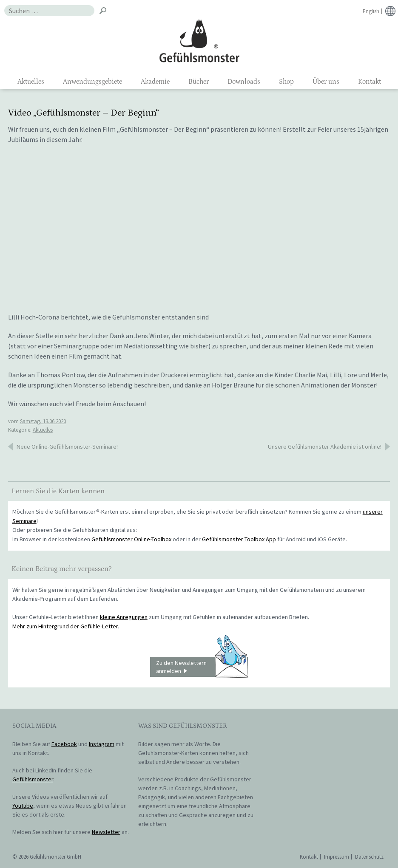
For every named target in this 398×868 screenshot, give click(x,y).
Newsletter (106, 832)
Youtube (23, 806)
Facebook (64, 744)
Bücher (199, 82)
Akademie (155, 82)
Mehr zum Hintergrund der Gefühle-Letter (65, 626)
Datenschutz (369, 857)
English (371, 11)
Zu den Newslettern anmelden (202, 667)
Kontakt (370, 82)
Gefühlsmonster (199, 40)
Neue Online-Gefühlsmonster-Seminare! (67, 447)
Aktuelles (31, 82)
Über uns (326, 82)
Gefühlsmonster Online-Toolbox (131, 539)
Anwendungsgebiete (92, 82)
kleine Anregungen (124, 617)
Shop (286, 82)
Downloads (244, 82)
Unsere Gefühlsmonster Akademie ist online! (325, 447)
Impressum (337, 857)
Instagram (102, 744)
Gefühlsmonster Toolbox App (239, 539)
